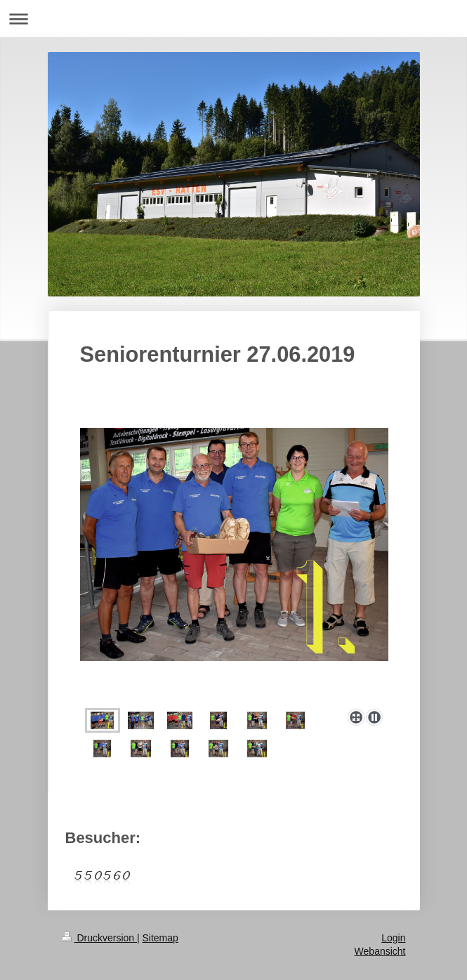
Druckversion (99, 938)
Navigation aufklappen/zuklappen (233, 19)
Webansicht (380, 951)
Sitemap (160, 938)
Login (393, 938)
